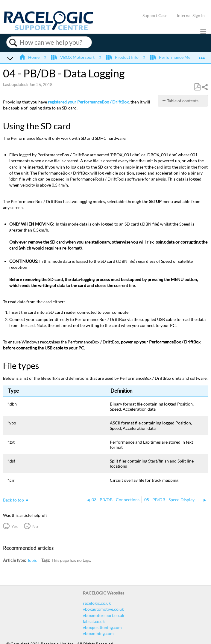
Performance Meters (174, 57)
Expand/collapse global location (202, 56)
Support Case (155, 15)
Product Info (123, 57)
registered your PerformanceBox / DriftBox (88, 102)
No (35, 526)
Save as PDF (197, 87)
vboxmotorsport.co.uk (104, 615)
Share (205, 87)
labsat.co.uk (94, 621)
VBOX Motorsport (73, 57)
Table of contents (183, 101)
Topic (32, 560)
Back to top (13, 500)
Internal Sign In (191, 15)
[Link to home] (48, 29)
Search (13, 43)
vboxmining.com (98, 633)
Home (30, 57)
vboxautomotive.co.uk (103, 609)
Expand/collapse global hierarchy (10, 58)
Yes (15, 526)
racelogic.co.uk (97, 603)
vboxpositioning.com (102, 627)
